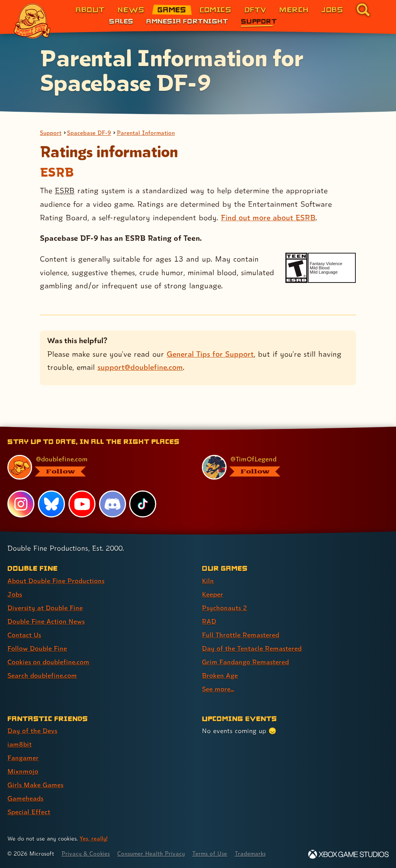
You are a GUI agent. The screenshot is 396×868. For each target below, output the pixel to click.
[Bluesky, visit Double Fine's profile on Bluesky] (51, 504)
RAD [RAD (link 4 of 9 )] (209, 621)
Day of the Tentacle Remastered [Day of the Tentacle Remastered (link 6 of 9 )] (252, 648)
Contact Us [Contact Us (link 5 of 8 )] (24, 635)
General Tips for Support (210, 354)
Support (51, 133)
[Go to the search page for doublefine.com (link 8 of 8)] (363, 10)
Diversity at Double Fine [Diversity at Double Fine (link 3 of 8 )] (45, 608)
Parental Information (146, 133)
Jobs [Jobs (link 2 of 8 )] (15, 594)
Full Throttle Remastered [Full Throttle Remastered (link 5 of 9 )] (241, 635)
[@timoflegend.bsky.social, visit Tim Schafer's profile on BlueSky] (290, 467)
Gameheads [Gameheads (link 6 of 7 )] (25, 798)
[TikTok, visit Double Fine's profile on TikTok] (143, 504)
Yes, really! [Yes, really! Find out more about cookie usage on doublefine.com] (94, 838)
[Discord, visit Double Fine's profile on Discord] (113, 504)
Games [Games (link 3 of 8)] (172, 9)
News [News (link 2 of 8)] (131, 9)
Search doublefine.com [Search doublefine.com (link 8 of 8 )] (42, 675)
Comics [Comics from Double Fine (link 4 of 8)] (216, 9)
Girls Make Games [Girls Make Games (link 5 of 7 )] (35, 785)
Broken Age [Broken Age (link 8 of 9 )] (220, 675)
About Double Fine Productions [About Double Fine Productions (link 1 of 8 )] (56, 581)
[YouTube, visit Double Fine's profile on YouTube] (82, 504)
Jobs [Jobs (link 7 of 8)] (332, 9)
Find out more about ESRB (268, 218)
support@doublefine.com (140, 367)
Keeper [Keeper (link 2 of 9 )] (213, 594)
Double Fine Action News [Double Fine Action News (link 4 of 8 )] (46, 621)
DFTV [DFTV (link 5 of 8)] (255, 9)
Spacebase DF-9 (89, 133)
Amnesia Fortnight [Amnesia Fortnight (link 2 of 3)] (187, 21)
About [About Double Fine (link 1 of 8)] (90, 9)
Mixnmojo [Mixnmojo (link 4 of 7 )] (23, 771)
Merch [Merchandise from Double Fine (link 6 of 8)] (294, 9)
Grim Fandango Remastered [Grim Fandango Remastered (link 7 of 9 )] (245, 662)
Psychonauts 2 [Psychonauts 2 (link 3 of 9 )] (224, 608)
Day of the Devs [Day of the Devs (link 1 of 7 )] (32, 731)
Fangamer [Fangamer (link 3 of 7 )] (23, 758)
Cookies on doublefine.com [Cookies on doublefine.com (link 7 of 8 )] (48, 662)
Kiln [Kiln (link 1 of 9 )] (208, 581)
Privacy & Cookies (86, 854)
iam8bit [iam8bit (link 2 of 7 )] (20, 744)
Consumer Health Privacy (151, 854)
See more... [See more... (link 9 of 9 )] (218, 689)
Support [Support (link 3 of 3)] (259, 21)
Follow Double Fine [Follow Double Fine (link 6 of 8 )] (37, 648)
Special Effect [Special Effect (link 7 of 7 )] (29, 812)
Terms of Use (210, 854)
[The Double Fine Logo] (32, 21)
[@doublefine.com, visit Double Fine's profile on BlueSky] (96, 467)
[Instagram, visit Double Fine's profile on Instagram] (21, 504)
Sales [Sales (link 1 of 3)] (121, 21)
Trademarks (250, 854)
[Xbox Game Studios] (348, 854)
